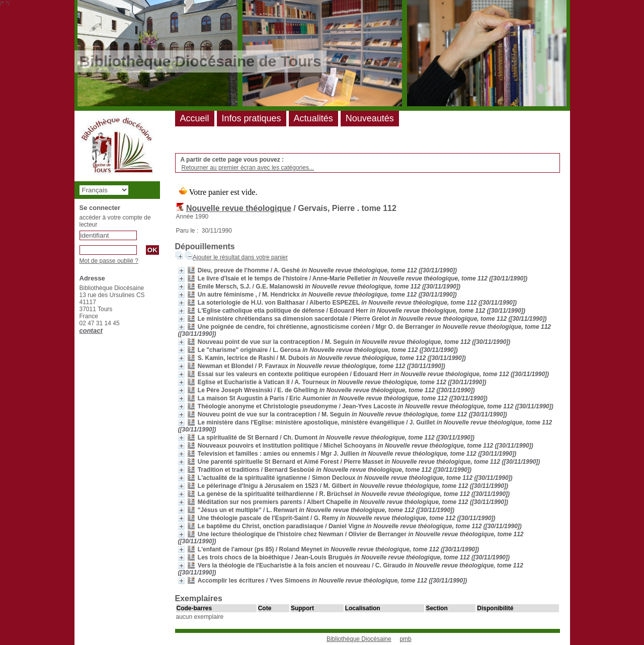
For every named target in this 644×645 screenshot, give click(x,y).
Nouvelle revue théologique (239, 208)
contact (91, 331)
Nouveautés (370, 118)
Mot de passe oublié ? (109, 261)
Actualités (313, 118)
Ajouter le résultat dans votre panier (240, 257)
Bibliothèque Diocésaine (359, 639)
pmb (405, 639)
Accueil (195, 118)
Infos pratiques (252, 118)
